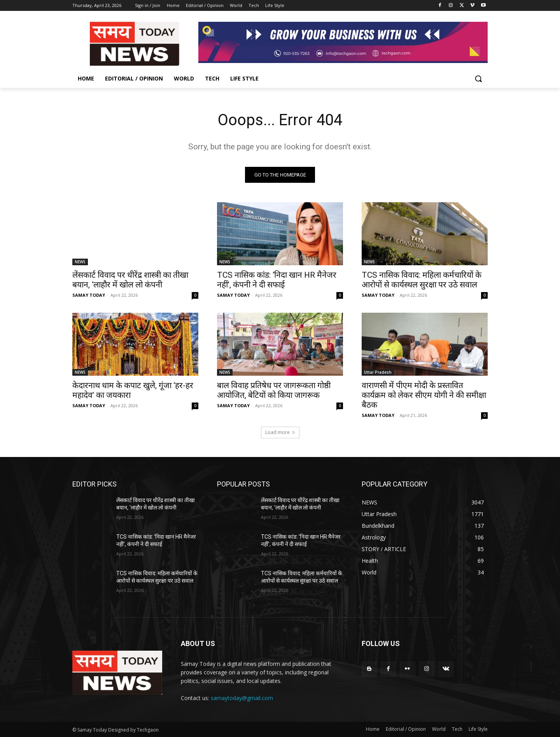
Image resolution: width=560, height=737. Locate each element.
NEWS (80, 262)
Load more (280, 432)
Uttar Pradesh (378, 372)
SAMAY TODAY (89, 295)
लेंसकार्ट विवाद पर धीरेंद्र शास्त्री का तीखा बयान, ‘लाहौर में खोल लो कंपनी (130, 280)
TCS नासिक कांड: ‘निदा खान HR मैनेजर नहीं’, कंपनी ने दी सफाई (277, 280)
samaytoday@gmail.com (242, 698)
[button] (478, 79)
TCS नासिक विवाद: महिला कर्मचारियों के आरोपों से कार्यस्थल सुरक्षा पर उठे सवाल (422, 280)
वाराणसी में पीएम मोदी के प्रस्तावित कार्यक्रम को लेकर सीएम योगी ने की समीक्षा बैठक (424, 395)
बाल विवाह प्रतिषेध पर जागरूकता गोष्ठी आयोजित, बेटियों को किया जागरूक (274, 390)
